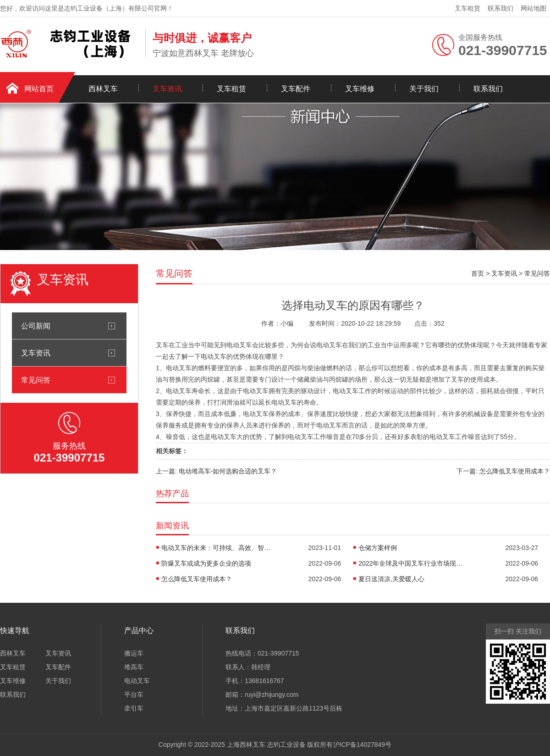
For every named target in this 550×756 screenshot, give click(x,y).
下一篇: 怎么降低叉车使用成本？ (503, 471)
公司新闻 (36, 326)
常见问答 (36, 380)
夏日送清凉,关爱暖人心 (391, 579)
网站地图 (533, 8)
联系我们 (500, 8)
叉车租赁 (467, 8)
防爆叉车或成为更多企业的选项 (206, 563)
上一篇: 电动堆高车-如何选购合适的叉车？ (216, 471)
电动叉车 (137, 681)
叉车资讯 (167, 89)
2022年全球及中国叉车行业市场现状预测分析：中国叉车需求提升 (413, 563)
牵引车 (134, 708)
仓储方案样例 (378, 548)
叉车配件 (296, 89)
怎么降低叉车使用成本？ (197, 579)
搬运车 (134, 653)
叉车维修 (360, 89)
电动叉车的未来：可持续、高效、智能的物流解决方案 (216, 548)
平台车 (134, 695)
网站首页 (39, 89)
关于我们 (424, 89)
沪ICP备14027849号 (363, 745)
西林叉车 (103, 89)
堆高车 (134, 667)
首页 (478, 273)
